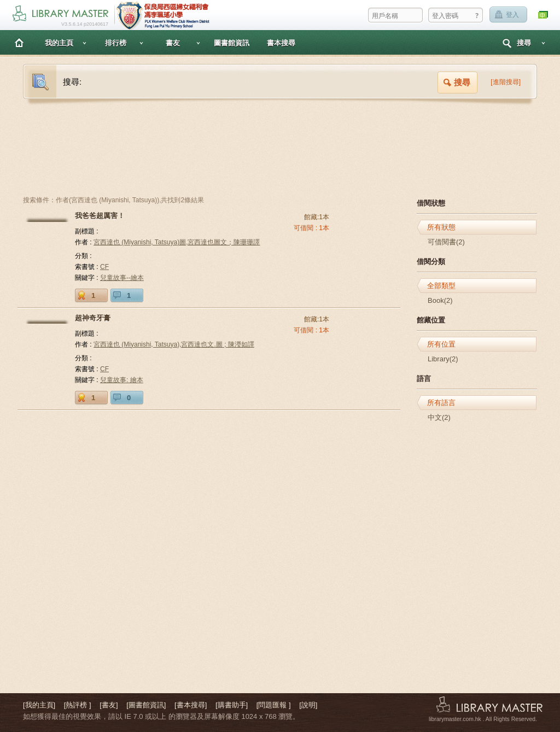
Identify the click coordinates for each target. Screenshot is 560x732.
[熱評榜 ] (78, 705)
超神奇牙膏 (93, 318)
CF (104, 267)
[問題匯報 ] (274, 705)
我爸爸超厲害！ (100, 216)
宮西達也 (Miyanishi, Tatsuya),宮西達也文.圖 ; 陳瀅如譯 (174, 344)
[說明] (308, 705)
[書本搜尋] (191, 705)
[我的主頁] (39, 705)
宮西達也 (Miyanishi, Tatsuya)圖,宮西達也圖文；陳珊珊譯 (177, 242)
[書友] (109, 705)
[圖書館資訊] (146, 705)
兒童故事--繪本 (122, 278)
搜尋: (72, 82)
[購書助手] (232, 705)
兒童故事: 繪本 (122, 380)
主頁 (19, 42)
